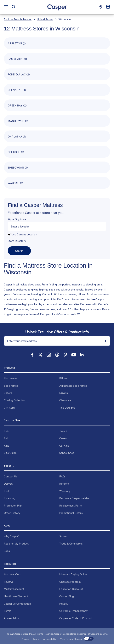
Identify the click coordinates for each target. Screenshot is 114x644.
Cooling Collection (15, 400)
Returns (64, 483)
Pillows (63, 378)
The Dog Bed (67, 407)
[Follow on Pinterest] (65, 355)
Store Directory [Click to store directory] (17, 241)
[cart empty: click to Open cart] (108, 7)
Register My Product (16, 543)
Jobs (7, 551)
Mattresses (11, 378)
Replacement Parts (71, 505)
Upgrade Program (70, 582)
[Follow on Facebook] (32, 355)
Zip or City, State (17, 219)
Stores (63, 536)
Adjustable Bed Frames (73, 386)
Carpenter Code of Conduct (76, 618)
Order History (12, 513)
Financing (10, 498)
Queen (63, 438)
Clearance (65, 400)
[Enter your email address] (57, 341)
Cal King (64, 445)
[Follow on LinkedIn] (82, 355)
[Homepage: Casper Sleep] (57, 7)
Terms (8, 611)
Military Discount (14, 589)
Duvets (64, 393)
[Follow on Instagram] (49, 355)
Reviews (9, 582)
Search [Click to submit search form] (19, 251)
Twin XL (64, 431)
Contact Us (11, 476)
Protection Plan (13, 505)
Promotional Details (71, 513)
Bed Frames (11, 386)
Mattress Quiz (12, 574)
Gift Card (9, 407)
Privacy (64, 603)
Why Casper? (12, 536)
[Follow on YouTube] (74, 355)
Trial (6, 491)
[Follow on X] (40, 355)
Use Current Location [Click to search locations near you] (22, 235)
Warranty (65, 491)
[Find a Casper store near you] (101, 7)
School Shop (67, 453)
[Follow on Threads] (57, 355)
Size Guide (10, 453)
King (7, 445)
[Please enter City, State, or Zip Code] (57, 226)
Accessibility (11, 618)
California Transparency (73, 611)
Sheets (8, 393)
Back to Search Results (18, 19)
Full (6, 438)
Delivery (9, 483)
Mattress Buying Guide (73, 574)
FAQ (62, 476)
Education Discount (71, 589)
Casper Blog (67, 596)
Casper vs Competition (17, 603)
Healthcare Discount (16, 596)
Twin (7, 431)
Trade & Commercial (71, 543)
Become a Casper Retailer (74, 498)
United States (45, 19)
